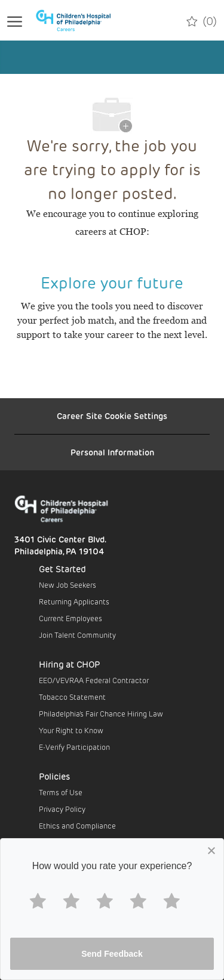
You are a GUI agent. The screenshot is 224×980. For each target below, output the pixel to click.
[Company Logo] (80, 20)
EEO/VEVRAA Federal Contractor (94, 680)
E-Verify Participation (74, 747)
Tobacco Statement (72, 697)
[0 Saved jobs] (202, 20)
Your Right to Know (71, 730)
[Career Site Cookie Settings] (112, 416)
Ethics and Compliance (77, 826)
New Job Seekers (67, 585)
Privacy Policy (62, 809)
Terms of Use (61, 792)
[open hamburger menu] (15, 20)
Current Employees (70, 618)
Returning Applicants (74, 601)
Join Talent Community (77, 635)
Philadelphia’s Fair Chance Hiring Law (101, 714)
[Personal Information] (112, 452)
